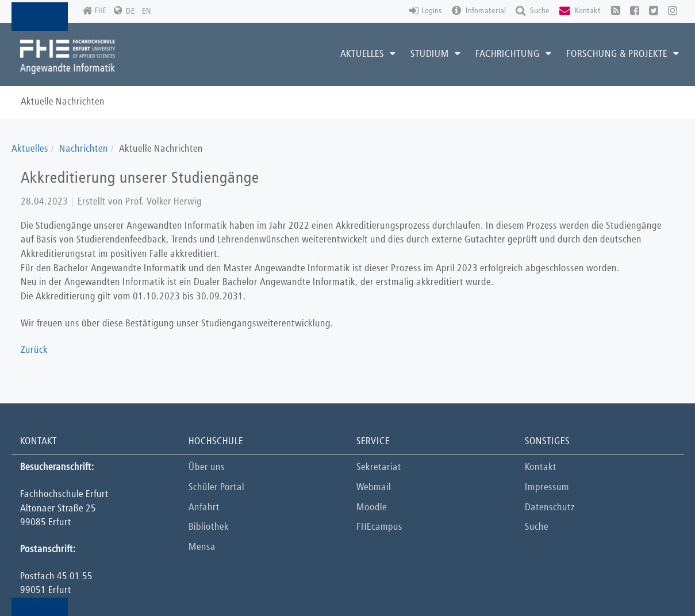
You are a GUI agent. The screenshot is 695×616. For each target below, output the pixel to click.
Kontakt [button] (580, 11)
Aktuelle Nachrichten (63, 102)
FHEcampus (379, 527)
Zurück (34, 350)
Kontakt (541, 467)
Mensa (202, 547)
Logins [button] (426, 11)
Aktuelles (30, 149)
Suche (537, 527)
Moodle (372, 508)
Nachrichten (84, 149)
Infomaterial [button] (479, 11)
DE (130, 11)
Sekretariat (379, 467)
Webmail (374, 488)
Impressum (547, 488)
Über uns (207, 467)
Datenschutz (550, 508)
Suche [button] (533, 11)
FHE (95, 11)
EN (147, 11)
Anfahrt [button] (204, 508)
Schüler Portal (216, 488)
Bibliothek (209, 527)
